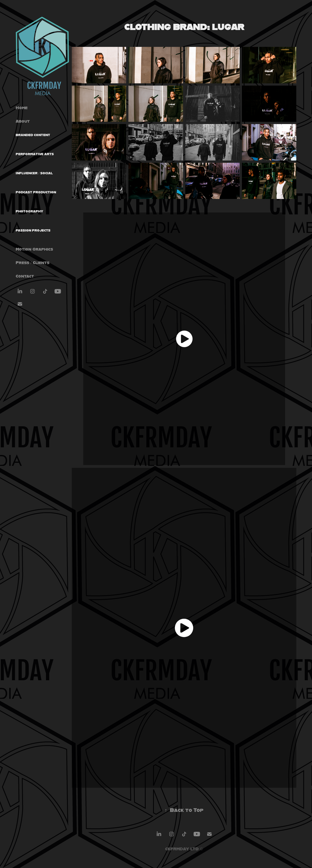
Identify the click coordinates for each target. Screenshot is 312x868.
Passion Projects (33, 230)
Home (22, 108)
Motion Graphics (34, 249)
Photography (29, 211)
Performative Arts (35, 154)
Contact (25, 276)
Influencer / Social (34, 173)
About (23, 121)
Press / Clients (33, 263)
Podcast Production (36, 192)
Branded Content (33, 135)
